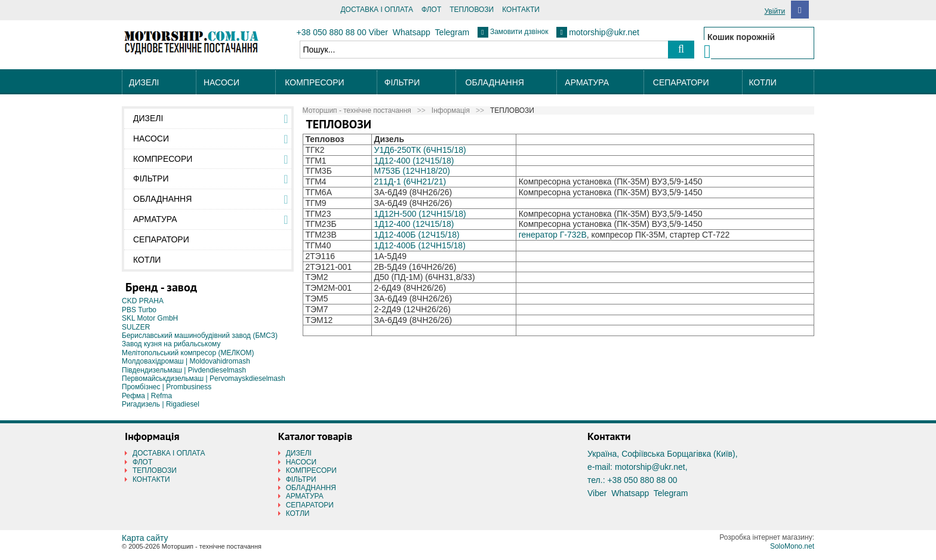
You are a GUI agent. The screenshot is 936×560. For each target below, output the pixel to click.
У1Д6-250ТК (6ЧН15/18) (420, 150)
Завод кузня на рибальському (171, 344)
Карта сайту (145, 538)
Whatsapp (412, 32)
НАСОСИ (221, 82)
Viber (378, 32)
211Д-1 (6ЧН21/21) (410, 181)
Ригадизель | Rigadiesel (161, 404)
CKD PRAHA (143, 301)
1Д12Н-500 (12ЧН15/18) (420, 214)
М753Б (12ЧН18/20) (412, 171)
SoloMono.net (792, 546)
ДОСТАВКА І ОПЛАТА (377, 10)
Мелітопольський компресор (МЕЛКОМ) (188, 353)
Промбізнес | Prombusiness (167, 387)
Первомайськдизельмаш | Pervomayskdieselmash (204, 379)
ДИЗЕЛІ (144, 82)
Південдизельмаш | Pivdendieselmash (184, 370)
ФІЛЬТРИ (402, 82)
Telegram (452, 32)
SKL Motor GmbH (150, 318)
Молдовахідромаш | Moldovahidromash (186, 361)
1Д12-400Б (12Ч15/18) (416, 235)
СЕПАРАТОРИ (681, 82)
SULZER (136, 327)
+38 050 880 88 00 (332, 32)
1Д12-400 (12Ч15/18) (414, 161)
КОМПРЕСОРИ (314, 82)
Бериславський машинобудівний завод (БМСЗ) (200, 336)
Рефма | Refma (147, 396)
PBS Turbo (139, 310)
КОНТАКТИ (521, 10)
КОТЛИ (762, 82)
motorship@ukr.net (604, 32)
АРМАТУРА (587, 82)
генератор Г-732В (553, 235)
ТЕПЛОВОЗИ (472, 10)
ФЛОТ (431, 10)
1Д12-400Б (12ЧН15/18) (419, 245)
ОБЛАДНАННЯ (495, 82)
